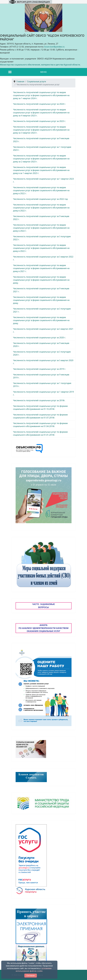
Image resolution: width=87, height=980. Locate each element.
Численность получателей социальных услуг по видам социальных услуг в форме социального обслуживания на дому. (41, 280)
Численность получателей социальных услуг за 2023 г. (39, 121)
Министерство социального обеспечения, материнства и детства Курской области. (40, 65)
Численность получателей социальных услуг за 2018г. (39, 400)
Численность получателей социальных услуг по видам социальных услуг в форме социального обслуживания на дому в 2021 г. (41, 268)
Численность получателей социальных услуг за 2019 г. (39, 369)
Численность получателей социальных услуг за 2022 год (40, 199)
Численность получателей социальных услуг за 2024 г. (39, 104)
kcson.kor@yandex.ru (54, 47)
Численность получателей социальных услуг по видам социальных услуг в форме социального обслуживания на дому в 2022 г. (41, 190)
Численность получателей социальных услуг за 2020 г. (39, 338)
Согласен (31, 976)
